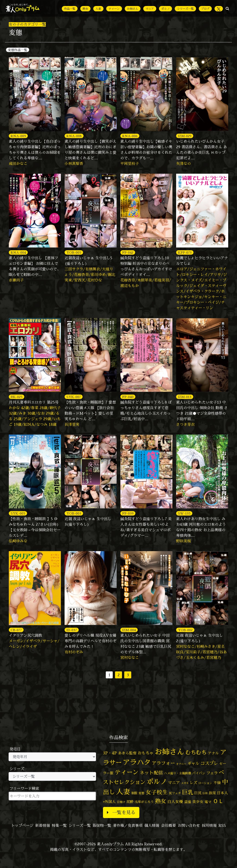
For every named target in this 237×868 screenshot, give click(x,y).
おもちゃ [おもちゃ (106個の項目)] (146, 753)
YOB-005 (74, 252)
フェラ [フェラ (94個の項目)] (212, 773)
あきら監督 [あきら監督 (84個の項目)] (127, 753)
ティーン (114, 9)
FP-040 (128, 397)
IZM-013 (185, 397)
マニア (150, 9)
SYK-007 (74, 397)
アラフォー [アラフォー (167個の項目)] (163, 763)
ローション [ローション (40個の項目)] (205, 783)
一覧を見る (121, 812)
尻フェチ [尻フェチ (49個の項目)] (175, 793)
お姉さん (133, 9)
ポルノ (165, 9)
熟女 (85, 9)
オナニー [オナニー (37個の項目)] (181, 764)
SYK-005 (18, 513)
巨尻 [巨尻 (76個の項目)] (198, 793)
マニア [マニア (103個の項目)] (174, 783)
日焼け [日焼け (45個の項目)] (121, 802)
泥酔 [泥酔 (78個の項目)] (130, 802)
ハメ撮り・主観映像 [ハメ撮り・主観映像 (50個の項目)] (178, 773)
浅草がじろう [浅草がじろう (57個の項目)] (144, 802)
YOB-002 (185, 630)
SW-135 (184, 513)
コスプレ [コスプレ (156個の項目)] (209, 763)
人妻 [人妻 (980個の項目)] (123, 792)
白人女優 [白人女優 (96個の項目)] (175, 802)
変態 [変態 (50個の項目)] (141, 793)
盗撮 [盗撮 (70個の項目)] (188, 802)
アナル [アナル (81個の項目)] (213, 753)
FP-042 (128, 252)
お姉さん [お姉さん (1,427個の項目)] (169, 752)
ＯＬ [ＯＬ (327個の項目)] (218, 801)
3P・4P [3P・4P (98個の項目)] (110, 753)
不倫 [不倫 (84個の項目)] (217, 783)
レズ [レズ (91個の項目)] (193, 783)
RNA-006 (130, 136)
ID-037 (72, 630)
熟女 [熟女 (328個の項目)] (161, 801)
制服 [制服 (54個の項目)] (134, 793)
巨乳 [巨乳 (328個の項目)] (188, 792)
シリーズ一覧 (185, 9)
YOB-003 (74, 513)
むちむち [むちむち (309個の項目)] (196, 752)
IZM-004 (129, 630)
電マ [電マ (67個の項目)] (208, 802)
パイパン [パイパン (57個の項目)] (199, 773)
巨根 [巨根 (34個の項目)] (205, 793)
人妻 (98, 9)
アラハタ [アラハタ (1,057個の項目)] (137, 762)
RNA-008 (74, 136)
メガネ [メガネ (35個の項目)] (185, 783)
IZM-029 (185, 136)
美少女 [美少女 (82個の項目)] (198, 802)
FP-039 (128, 513)
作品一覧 (70, 9)
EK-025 (17, 397)
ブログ (205, 9)
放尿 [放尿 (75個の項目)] (212, 793)
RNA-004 (18, 252)
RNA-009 (18, 136)
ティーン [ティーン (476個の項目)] (127, 772)
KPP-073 (185, 252)
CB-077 (16, 630)
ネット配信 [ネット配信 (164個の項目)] (151, 773)
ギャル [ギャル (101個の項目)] (193, 763)
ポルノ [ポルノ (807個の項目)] (157, 782)
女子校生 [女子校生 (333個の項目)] (157, 792)
